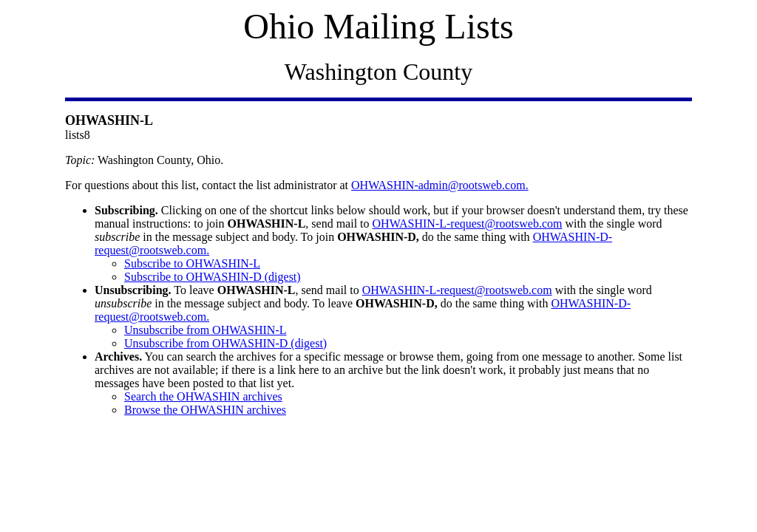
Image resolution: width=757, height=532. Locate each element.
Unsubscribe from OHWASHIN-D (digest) (225, 343)
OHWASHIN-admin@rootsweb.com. (440, 185)
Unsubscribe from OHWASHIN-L (206, 330)
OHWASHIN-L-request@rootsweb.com (468, 224)
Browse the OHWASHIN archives (205, 410)
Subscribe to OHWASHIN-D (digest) (213, 277)
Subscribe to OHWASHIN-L (192, 263)
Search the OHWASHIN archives (203, 396)
